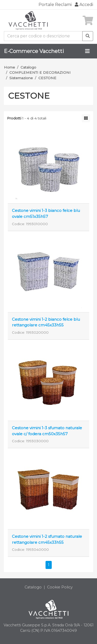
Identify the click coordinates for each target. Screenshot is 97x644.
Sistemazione (21, 78)
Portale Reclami (55, 5)
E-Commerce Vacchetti (34, 51)
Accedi (84, 5)
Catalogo (28, 67)
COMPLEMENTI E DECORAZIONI (40, 72)
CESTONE (47, 78)
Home (9, 67)
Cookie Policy (60, 587)
